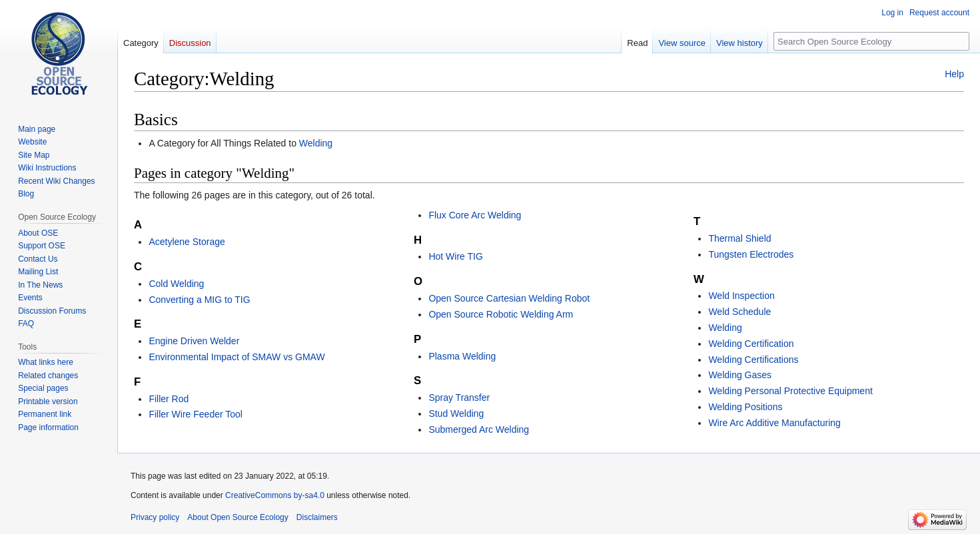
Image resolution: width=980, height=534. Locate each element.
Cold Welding (176, 284)
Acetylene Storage (187, 242)
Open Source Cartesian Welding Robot (509, 298)
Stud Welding (456, 413)
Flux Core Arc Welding (475, 215)
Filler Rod (169, 399)
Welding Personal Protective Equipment (790, 391)
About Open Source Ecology (238, 517)
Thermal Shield (739, 238)
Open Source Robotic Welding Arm (501, 314)
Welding (316, 143)
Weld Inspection (741, 296)
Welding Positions (745, 407)
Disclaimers (317, 517)
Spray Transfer (459, 398)
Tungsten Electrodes (751, 254)
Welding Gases (740, 375)
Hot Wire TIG (455, 256)
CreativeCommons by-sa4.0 (275, 495)
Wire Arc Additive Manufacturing (774, 423)
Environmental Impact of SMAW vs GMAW (237, 357)
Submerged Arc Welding (479, 429)
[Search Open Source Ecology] (871, 41)
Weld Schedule (739, 312)
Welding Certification (751, 344)
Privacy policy (155, 517)
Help (954, 74)
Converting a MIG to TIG (199, 300)
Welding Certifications (753, 360)
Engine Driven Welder (194, 341)
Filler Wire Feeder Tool (196, 414)
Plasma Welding (462, 356)
